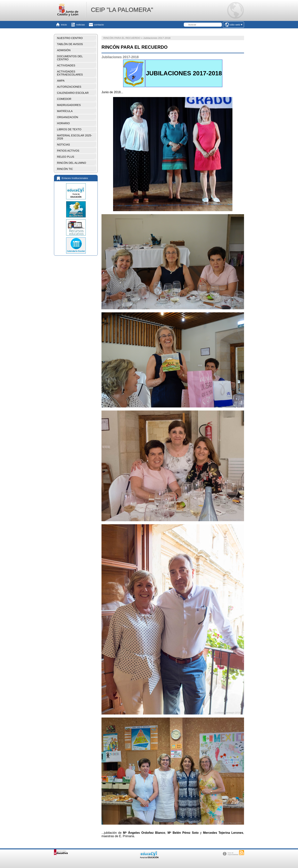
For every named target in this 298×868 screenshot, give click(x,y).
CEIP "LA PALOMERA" (122, 10)
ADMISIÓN (64, 50)
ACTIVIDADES (66, 65)
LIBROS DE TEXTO (69, 129)
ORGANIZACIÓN (68, 117)
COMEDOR (64, 99)
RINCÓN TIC (65, 169)
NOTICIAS (63, 145)
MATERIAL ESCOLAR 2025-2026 (74, 137)
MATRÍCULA (65, 111)
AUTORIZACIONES (69, 87)
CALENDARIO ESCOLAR (73, 93)
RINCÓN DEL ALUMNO (72, 163)
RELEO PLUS (66, 157)
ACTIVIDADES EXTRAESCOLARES (70, 73)
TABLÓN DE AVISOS (70, 44)
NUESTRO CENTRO (70, 38)
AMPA (61, 81)
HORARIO (63, 123)
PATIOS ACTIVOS (68, 151)
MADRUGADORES (69, 105)
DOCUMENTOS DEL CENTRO (70, 58)
